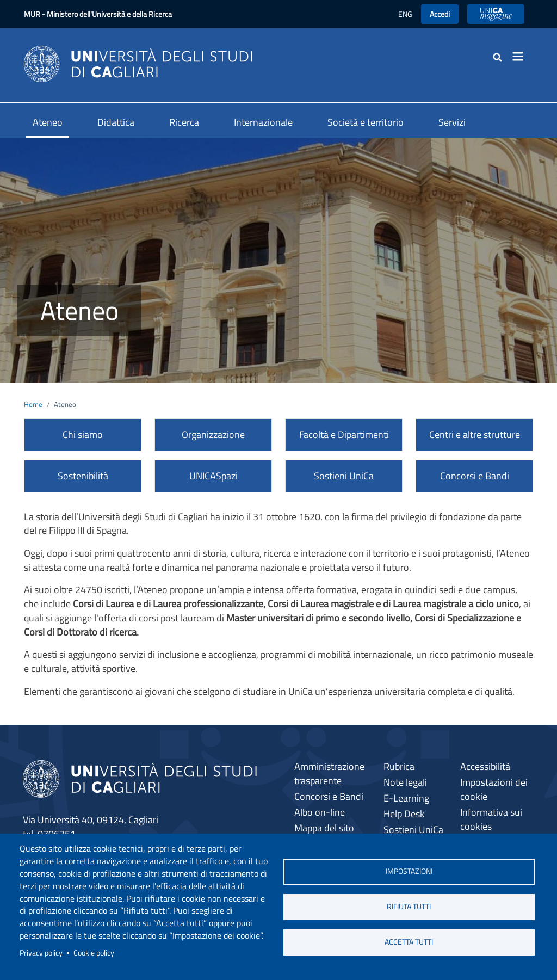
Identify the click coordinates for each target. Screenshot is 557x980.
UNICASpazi (213, 476)
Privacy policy (41, 953)
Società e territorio (366, 122)
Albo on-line (320, 812)
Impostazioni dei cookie (494, 789)
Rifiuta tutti (409, 907)
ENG (405, 14)
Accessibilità (485, 766)
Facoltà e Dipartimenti (344, 434)
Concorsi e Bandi (475, 476)
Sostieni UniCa (344, 476)
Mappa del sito (324, 828)
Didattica (116, 122)
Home (33, 404)
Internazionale (263, 122)
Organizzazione (213, 434)
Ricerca (184, 122)
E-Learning (406, 798)
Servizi (452, 122)
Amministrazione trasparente (329, 773)
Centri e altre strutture (475, 434)
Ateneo (48, 122)
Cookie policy (94, 953)
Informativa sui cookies (491, 819)
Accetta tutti (409, 942)
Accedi (440, 14)
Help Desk (404, 814)
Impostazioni (409, 871)
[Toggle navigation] (521, 57)
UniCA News (496, 14)
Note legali (405, 782)
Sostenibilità (83, 476)
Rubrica (399, 766)
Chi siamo (83, 434)
